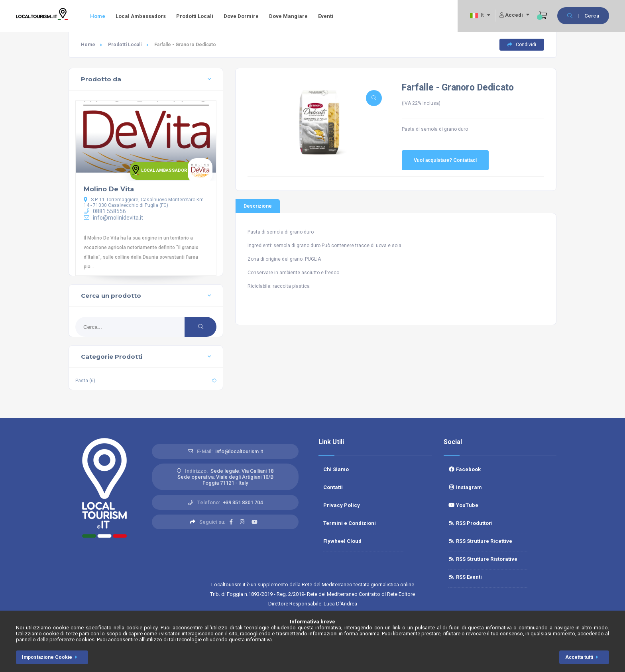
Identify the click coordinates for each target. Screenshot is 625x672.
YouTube (463, 505)
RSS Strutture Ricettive (480, 541)
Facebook (465, 469)
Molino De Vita (109, 189)
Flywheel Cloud (342, 541)
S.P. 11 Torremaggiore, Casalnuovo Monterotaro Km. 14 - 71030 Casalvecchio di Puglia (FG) (144, 202)
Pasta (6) (85, 381)
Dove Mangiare (288, 16)
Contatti (333, 487)
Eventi (326, 16)
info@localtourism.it (239, 451)
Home (98, 16)
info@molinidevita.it (113, 218)
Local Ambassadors (141, 16)
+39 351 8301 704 (243, 502)
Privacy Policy (342, 505)
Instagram (465, 487)
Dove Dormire (241, 16)
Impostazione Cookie (51, 657)
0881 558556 (105, 211)
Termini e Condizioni (350, 523)
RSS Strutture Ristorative (483, 559)
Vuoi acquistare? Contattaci (445, 160)
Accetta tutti (583, 657)
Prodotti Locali (195, 16)
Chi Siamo (336, 469)
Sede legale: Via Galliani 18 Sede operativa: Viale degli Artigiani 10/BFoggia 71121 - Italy (226, 477)
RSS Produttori (471, 523)
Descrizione (258, 206)
